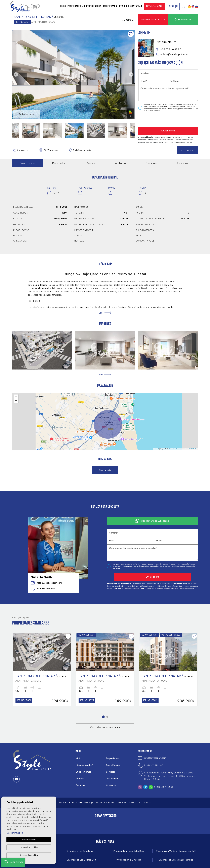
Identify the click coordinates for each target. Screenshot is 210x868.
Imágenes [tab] (90, 163)
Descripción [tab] (59, 163)
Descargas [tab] (151, 163)
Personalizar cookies (29, 847)
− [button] (16, 401)
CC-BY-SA (193, 449)
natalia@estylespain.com (172, 54)
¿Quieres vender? (92, 6)
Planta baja (105, 470)
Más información (15, 833)
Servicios (124, 6)
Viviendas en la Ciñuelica (129, 860)
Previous (15, 74)
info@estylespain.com (155, 758)
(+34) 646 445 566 (164, 787)
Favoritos (80, 785)
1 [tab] (103, 717)
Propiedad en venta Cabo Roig (129, 851)
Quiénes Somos (83, 772)
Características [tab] (28, 163)
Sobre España (110, 6)
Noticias (80, 779)
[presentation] (154, 119)
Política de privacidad (174, 107)
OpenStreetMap (174, 449)
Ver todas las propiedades (105, 727)
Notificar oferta (80, 150)
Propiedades (74, 6)
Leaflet (156, 449)
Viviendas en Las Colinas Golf (81, 860)
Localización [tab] (121, 163)
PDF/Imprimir (49, 150)
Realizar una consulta (153, 19)
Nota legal (89, 803)
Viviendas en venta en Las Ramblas (176, 860)
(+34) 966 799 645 (154, 765)
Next (132, 74)
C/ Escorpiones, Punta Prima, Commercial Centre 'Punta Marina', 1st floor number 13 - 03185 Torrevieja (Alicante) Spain (170, 776)
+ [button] (16, 397)
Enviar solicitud (154, 7)
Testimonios (112, 779)
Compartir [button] (21, 150)
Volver (187, 150)
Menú (173, 7)
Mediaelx (147, 803)
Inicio (63, 6)
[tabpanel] (42, 670)
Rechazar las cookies (29, 855)
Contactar (136, 6)
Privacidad (100, 803)
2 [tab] (107, 717)
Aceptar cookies (29, 840)
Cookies (110, 803)
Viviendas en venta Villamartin (81, 851)
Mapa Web (121, 803)
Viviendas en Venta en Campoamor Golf (176, 851)
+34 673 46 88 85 (169, 50)
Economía (182, 163)
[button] (105, 375)
